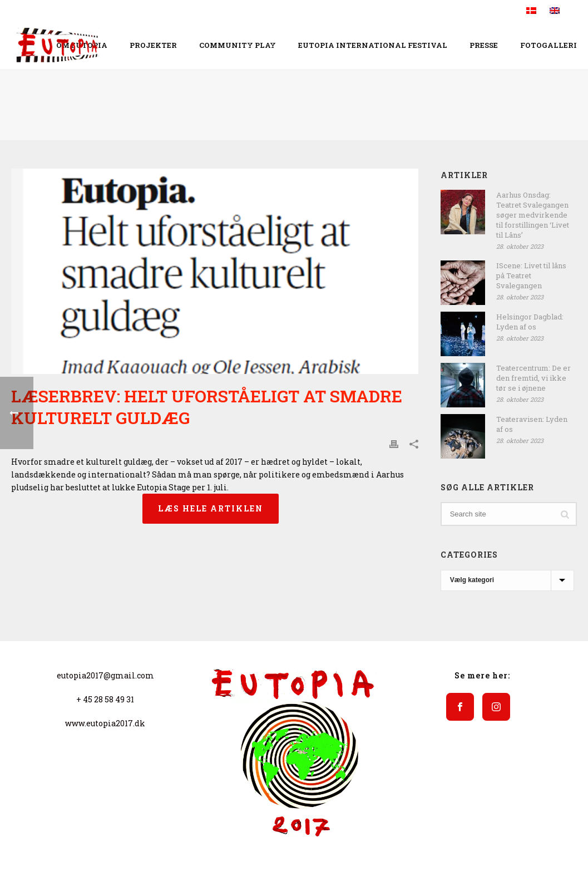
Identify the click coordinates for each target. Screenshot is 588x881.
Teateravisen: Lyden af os (532, 424)
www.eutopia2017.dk (105, 723)
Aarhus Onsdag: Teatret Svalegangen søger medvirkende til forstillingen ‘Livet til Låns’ (533, 215)
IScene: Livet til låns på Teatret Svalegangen (531, 275)
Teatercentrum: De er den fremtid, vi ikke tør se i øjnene (533, 378)
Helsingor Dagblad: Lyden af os (530, 322)
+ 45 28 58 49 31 (105, 699)
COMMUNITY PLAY (238, 45)
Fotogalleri (549, 45)
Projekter (153, 45)
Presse (484, 45)
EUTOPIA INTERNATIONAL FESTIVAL (373, 45)
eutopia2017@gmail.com (105, 675)
